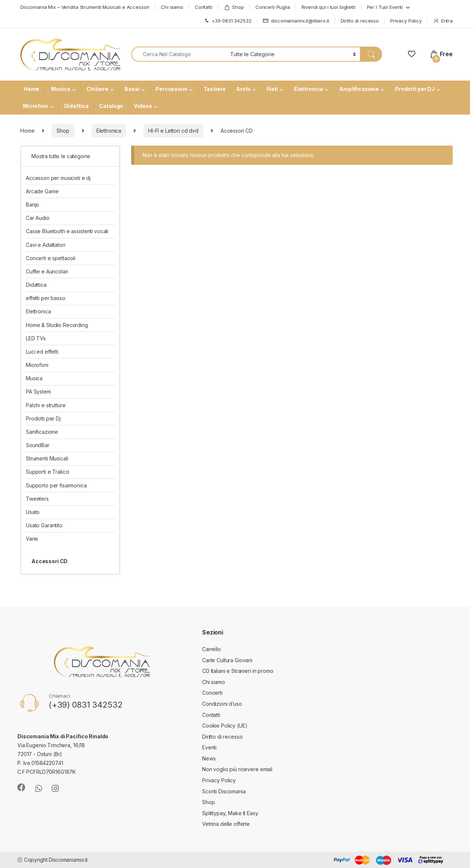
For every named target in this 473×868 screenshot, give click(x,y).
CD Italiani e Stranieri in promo (238, 671)
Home (31, 89)
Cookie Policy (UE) (225, 726)
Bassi (132, 89)
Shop (234, 7)
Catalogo (111, 106)
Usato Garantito (44, 525)
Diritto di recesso (360, 21)
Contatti (204, 7)
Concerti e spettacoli (51, 258)
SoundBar (38, 445)
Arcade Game (42, 191)
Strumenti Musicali (47, 458)
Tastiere (215, 89)
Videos (143, 106)
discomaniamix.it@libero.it (296, 21)
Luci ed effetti (42, 352)
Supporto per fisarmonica (56, 485)
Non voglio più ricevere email (237, 769)
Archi (243, 89)
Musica (60, 89)
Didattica (76, 106)
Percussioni (171, 89)
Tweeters (37, 499)
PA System (38, 392)
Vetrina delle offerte (226, 824)
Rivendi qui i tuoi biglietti (329, 7)
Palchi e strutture (46, 405)
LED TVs (36, 338)
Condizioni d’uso (222, 704)
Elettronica (309, 89)
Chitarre (97, 89)
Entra (443, 21)
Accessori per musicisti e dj (58, 178)
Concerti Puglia (273, 7)
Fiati (272, 89)
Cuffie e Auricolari (47, 271)
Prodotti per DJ (415, 89)
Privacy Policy (406, 21)
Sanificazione (42, 432)
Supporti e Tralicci (47, 472)
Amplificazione (359, 89)
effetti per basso (46, 298)
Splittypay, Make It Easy (230, 813)
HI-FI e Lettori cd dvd (173, 131)
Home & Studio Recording (57, 325)
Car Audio (38, 218)
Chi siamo (172, 7)
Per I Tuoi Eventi (385, 7)
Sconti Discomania (224, 791)
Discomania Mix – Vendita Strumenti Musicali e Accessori (85, 7)
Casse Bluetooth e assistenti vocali (67, 231)
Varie (32, 539)
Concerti (212, 693)
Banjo (33, 205)
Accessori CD (50, 561)
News (209, 758)
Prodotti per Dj (43, 418)
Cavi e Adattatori (46, 245)
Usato (33, 512)
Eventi (209, 747)
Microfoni (35, 106)
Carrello (212, 649)
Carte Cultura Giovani (227, 660)
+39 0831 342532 (228, 21)
